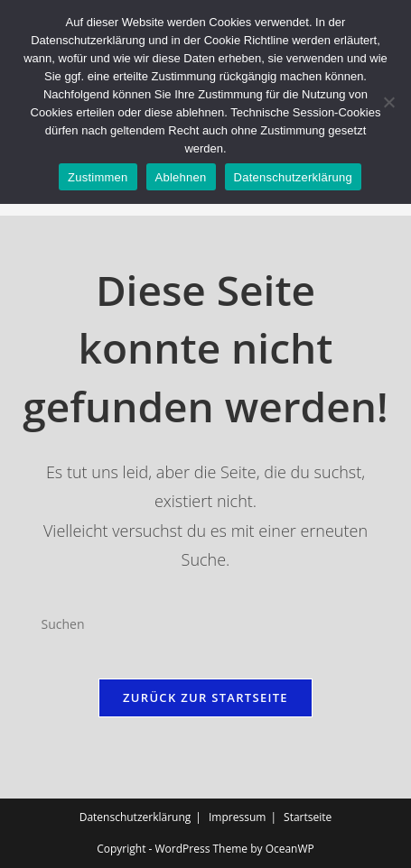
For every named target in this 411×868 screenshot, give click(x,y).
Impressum (237, 817)
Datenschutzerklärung (135, 817)
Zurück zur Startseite (205, 697)
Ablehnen (181, 177)
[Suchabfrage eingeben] (206, 624)
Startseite (308, 817)
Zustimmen (98, 177)
